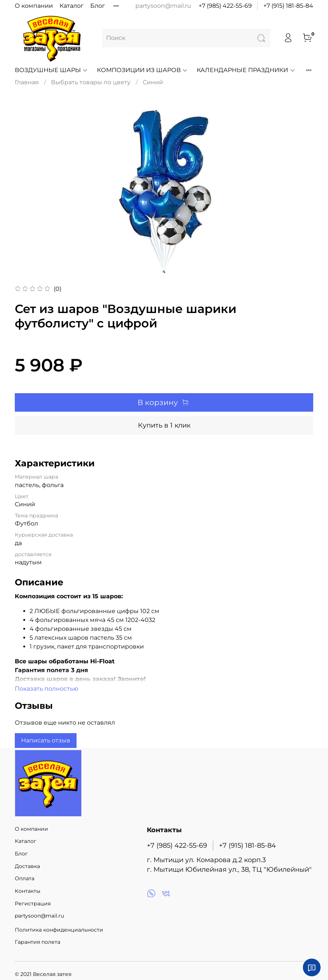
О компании (34, 6)
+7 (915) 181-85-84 (288, 6)
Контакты (28, 891)
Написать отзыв (46, 740)
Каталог (72, 6)
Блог (98, 6)
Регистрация (33, 904)
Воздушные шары (51, 70)
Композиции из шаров (142, 70)
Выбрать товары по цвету (91, 82)
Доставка (27, 866)
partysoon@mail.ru (39, 916)
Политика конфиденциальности (59, 930)
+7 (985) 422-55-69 (225, 6)
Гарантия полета (38, 942)
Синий (153, 82)
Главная (27, 82)
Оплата (25, 878)
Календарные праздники (246, 70)
